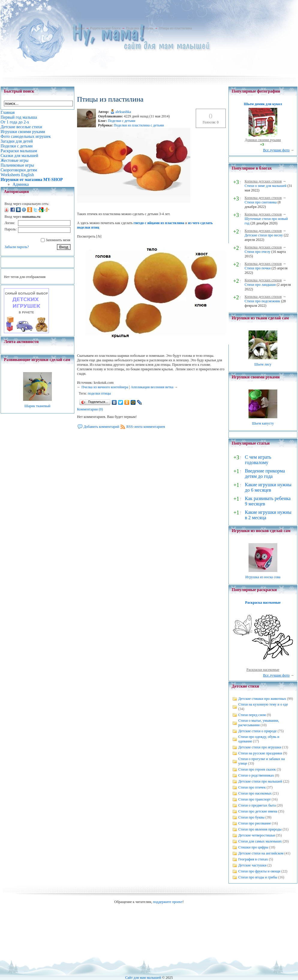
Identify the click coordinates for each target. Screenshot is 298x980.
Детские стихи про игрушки (260, 747)
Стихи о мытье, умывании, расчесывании (259, 723)
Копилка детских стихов (263, 181)
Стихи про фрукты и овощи (259, 871)
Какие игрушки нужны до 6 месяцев (268, 487)
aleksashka (123, 112)
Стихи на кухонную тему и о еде (263, 704)
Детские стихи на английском (261, 853)
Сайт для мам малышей (143, 978)
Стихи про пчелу (258, 252)
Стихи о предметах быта (257, 805)
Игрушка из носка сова (263, 577)
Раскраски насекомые (263, 670)
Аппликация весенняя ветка (152, 387)
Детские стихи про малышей (260, 781)
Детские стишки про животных (262, 699)
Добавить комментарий (101, 427)
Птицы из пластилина (175, 28)
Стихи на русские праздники (260, 753)
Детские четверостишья (257, 835)
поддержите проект (168, 902)
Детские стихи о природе (258, 731)
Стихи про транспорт (255, 799)
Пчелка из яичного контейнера (105, 387)
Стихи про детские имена (258, 811)
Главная (79, 28)
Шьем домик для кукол (263, 104)
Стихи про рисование (255, 823)
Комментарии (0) (90, 409)
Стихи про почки (258, 268)
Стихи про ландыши (260, 285)
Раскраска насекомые (263, 603)
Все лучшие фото (276, 150)
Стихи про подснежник (262, 301)
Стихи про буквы (252, 817)
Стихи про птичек (252, 787)
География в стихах (253, 859)
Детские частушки (252, 865)
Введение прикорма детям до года (265, 474)
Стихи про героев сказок (257, 769)
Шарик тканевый (37, 406)
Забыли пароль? (17, 247)
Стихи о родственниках (256, 775)
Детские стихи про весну (264, 235)
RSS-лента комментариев (146, 427)
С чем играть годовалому (258, 460)
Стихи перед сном (252, 715)
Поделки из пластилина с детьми (139, 125)
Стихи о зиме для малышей (266, 186)
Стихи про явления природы (260, 829)
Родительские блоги (105, 28)
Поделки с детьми (140, 28)
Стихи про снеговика (261, 202)
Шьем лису (263, 364)
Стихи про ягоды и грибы (258, 877)
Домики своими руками (263, 140)
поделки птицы (99, 393)
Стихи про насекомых (255, 793)
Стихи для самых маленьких (260, 841)
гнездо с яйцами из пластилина (159, 223)
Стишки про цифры (253, 847)
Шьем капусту (263, 423)
